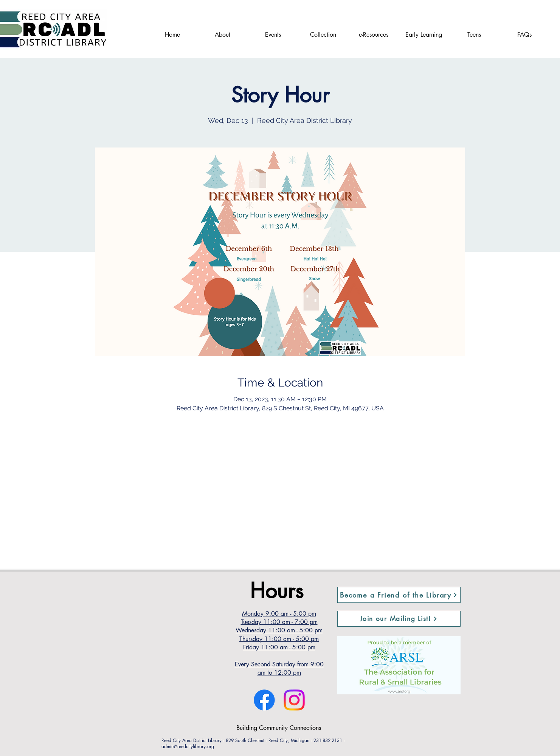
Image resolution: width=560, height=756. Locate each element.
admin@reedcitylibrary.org (188, 746)
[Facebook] (264, 700)
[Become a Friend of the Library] (399, 595)
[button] (399, 619)
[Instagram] (294, 700)
